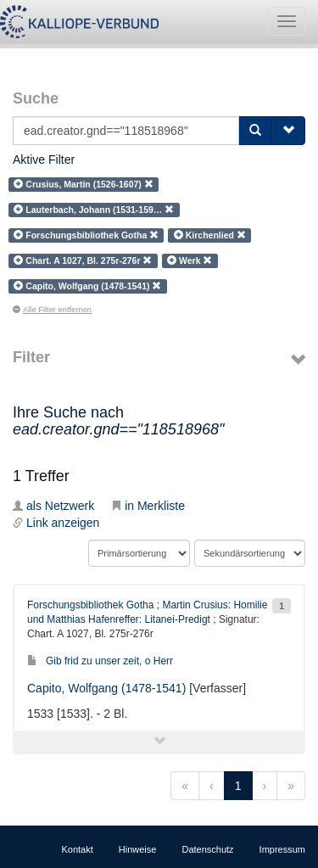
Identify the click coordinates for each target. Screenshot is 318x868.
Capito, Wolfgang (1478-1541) (106, 688)
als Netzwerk (53, 506)
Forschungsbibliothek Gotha (90, 605)
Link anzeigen (56, 523)
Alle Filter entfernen (52, 310)
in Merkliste (148, 506)
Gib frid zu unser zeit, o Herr (100, 661)
